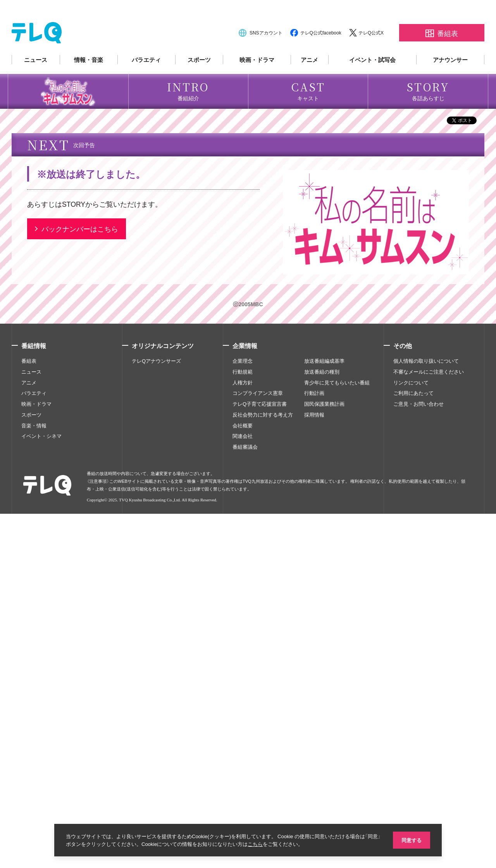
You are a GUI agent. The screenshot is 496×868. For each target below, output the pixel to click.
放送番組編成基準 (324, 715)
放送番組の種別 (322, 726)
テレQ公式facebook (321, 55)
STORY (74, 558)
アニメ (309, 82)
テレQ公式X (371, 55)
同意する (411, 840)
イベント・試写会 (372, 82)
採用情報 (314, 769)
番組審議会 (245, 801)
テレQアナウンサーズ (156, 715)
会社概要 (243, 780)
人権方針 (243, 737)
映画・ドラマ (257, 82)
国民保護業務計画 (324, 758)
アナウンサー (450, 82)
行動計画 (314, 748)
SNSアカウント (266, 55)
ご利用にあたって (413, 748)
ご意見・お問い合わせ (418, 758)
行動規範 (243, 726)
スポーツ (199, 82)
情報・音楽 (89, 82)
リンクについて (411, 737)
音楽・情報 (34, 780)
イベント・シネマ (41, 791)
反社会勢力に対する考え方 (263, 769)
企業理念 (243, 715)
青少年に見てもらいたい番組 (337, 737)
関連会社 (243, 791)
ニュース (36, 82)
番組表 (29, 715)
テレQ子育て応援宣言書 (260, 758)
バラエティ (146, 82)
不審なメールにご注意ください (429, 726)
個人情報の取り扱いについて (426, 715)
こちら (263, 844)
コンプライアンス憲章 (258, 748)
